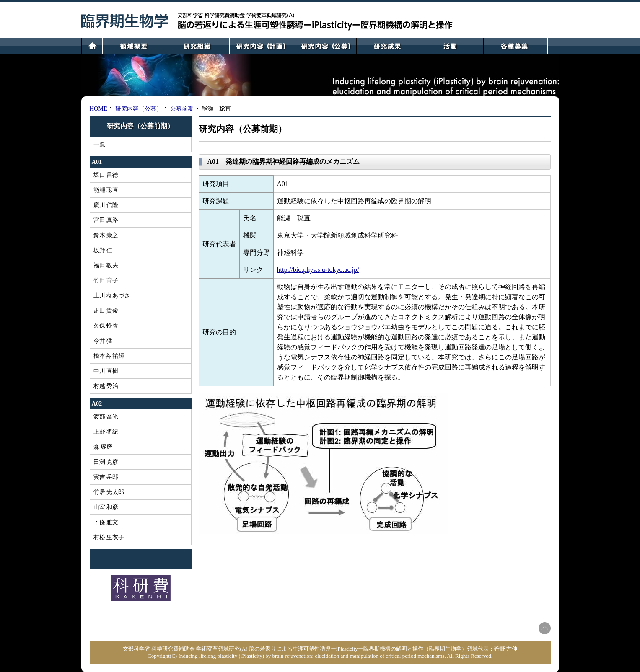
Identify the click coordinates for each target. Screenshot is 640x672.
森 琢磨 (103, 447)
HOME (98, 109)
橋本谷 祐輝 (109, 356)
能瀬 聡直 (106, 190)
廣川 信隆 (106, 205)
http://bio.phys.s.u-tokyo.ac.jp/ (318, 270)
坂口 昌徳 (106, 175)
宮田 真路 (106, 220)
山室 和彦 (106, 507)
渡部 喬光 (106, 416)
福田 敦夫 (106, 265)
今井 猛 (103, 341)
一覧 (99, 144)
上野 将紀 (106, 432)
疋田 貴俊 (106, 310)
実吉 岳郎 (106, 477)
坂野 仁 (103, 250)
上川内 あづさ (112, 295)
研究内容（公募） (139, 109)
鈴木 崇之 (106, 235)
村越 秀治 (106, 386)
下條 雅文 (106, 522)
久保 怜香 (106, 326)
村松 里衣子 (109, 537)
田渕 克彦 (106, 462)
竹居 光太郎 (109, 492)
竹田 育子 (106, 280)
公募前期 (182, 109)
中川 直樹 (106, 371)
